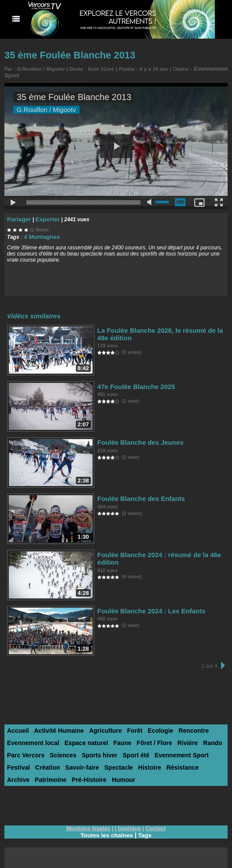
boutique (129, 823)
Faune (115, 739)
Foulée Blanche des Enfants (135, 495)
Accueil (17, 727)
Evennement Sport (171, 751)
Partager (18, 216)
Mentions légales (89, 823)
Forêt (127, 727)
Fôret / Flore (145, 739)
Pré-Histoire (23, 774)
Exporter (44, 216)
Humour (56, 774)
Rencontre (182, 727)
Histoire (114, 762)
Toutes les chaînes (107, 829)
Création (19, 762)
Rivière (176, 739)
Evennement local (31, 739)
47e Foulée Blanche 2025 (131, 383)
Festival (212, 751)
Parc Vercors (25, 751)
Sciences (60, 751)
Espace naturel (81, 739)
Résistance (145, 762)
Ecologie (151, 727)
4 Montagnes (40, 234)
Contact (154, 823)
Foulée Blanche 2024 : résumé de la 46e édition (161, 551)
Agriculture (99, 727)
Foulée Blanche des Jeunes (135, 438)
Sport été (128, 751)
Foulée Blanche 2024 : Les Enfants (144, 607)
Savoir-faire (51, 762)
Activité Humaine (55, 727)
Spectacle (85, 762)
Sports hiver (94, 751)
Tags (146, 829)
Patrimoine (207, 762)
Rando (200, 739)
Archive (176, 762)
